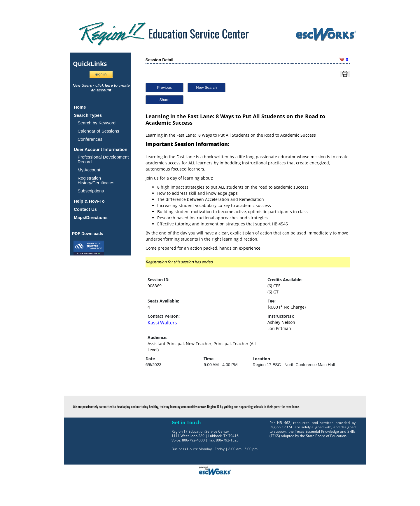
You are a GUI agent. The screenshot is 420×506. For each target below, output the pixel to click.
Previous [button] (164, 87)
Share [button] (164, 100)
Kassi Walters (162, 323)
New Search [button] (206, 87)
